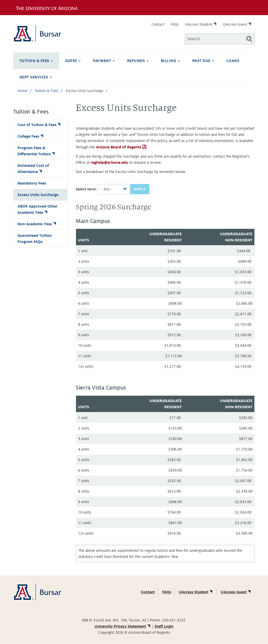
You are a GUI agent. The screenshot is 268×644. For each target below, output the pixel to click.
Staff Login (164, 626)
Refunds (138, 61)
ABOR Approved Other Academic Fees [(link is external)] (37, 209)
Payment (104, 61)
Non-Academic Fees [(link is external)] (37, 224)
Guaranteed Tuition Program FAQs (35, 239)
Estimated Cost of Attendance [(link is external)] (33, 169)
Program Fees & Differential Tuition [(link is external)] (37, 151)
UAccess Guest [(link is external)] (238, 24)
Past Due (203, 61)
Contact (158, 24)
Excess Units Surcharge (38, 195)
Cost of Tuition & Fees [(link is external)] (39, 125)
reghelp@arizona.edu (109, 162)
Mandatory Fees (32, 183)
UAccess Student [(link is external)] (201, 24)
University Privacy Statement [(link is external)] (123, 626)
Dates (73, 61)
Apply (140, 189)
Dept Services (36, 77)
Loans (233, 61)
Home (22, 91)
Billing (170, 61)
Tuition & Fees (36, 61)
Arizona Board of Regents (118, 147)
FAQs (175, 24)
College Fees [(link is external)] (31, 136)
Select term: (86, 189)
